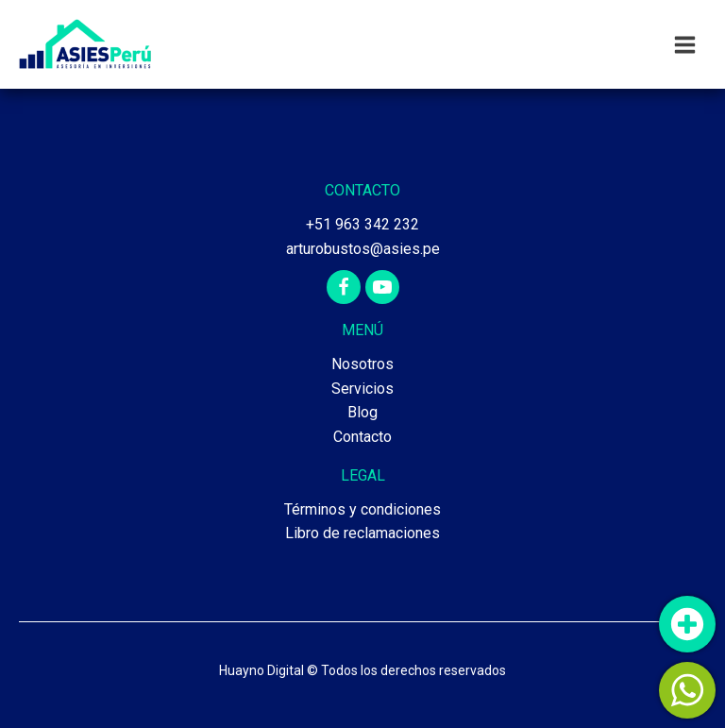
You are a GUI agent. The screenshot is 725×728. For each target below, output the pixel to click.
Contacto (362, 437)
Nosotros (362, 364)
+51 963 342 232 (362, 224)
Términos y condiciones (362, 509)
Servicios (362, 389)
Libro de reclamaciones (362, 533)
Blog (362, 412)
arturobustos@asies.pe (363, 249)
